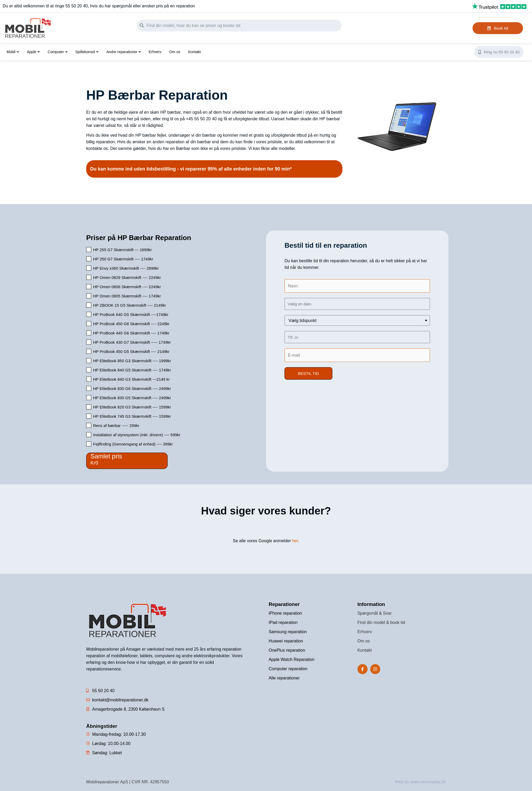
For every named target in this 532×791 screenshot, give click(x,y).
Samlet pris (106, 456)
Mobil (13, 52)
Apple (33, 52)
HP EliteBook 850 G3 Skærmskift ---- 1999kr (132, 361)
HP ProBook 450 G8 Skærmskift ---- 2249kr (131, 324)
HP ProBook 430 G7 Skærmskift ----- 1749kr (132, 342)
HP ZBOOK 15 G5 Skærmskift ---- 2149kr (130, 305)
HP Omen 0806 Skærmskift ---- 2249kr (127, 287)
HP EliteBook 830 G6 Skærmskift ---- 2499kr (132, 388)
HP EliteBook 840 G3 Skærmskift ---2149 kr (131, 379)
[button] (308, 373)
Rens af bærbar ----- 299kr (116, 426)
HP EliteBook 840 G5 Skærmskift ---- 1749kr (132, 370)
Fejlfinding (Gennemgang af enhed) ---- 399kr (133, 444)
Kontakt (194, 52)
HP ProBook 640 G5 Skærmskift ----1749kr (131, 314)
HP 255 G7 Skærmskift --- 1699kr (122, 250)
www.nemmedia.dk (428, 782)
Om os (175, 52)
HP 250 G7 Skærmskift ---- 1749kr (123, 259)
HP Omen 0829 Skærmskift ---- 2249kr (127, 277)
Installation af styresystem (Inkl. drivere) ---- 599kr (137, 435)
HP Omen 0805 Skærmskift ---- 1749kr (127, 296)
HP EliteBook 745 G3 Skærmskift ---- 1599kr (132, 416)
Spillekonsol (87, 52)
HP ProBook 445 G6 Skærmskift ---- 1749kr (131, 333)
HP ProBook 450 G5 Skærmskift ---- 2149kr (131, 351)
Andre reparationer (123, 52)
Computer (57, 52)
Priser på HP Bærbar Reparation (139, 238)
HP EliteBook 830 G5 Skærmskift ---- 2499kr (132, 398)
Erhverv (155, 52)
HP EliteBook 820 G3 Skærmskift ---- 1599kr (132, 407)
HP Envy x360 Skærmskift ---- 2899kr (126, 268)
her (295, 541)
